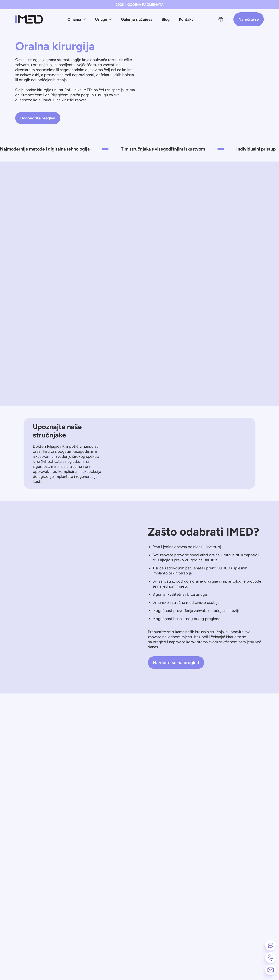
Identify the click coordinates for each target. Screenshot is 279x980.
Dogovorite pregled (38, 118)
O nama (77, 19)
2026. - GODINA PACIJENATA (140, 5)
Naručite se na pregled (176, 663)
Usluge (103, 19)
